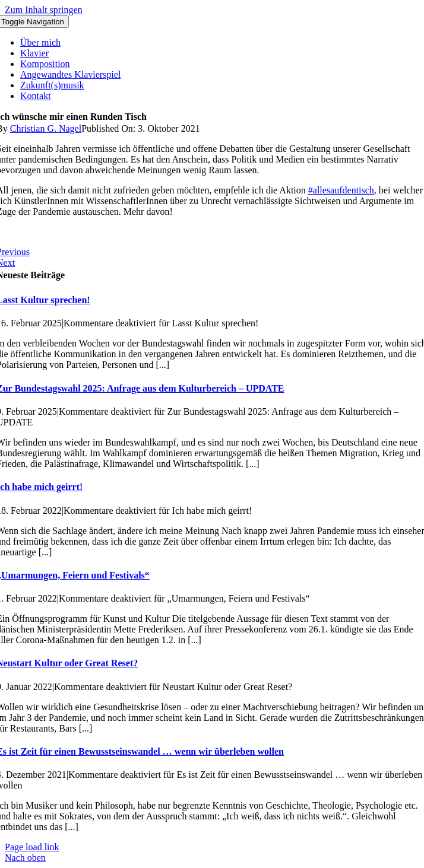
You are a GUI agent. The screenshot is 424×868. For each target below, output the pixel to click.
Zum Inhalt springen (44, 10)
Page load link (32, 847)
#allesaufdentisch (341, 190)
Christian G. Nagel (46, 128)
